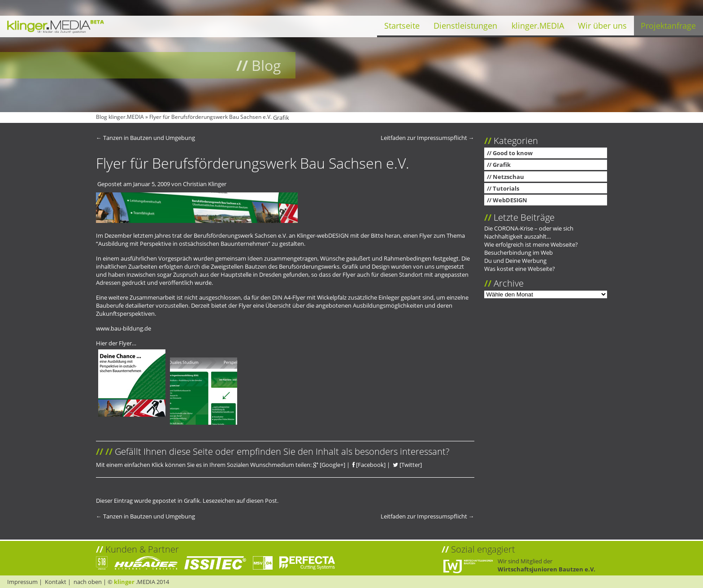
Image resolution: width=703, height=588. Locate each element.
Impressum (22, 582)
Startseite (402, 26)
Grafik (281, 118)
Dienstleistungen (465, 26)
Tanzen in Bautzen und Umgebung (145, 138)
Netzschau (508, 177)
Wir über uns (602, 26)
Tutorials (506, 188)
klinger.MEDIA (538, 26)
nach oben (88, 582)
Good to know (513, 153)
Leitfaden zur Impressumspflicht (427, 138)
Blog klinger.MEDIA (120, 117)
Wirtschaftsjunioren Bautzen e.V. (547, 569)
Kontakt (56, 582)
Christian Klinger (205, 184)
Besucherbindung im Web (519, 253)
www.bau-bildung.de (124, 328)
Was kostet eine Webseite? (520, 269)
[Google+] (329, 465)
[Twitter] (407, 465)
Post (271, 501)
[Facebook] (369, 465)
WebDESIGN (510, 200)
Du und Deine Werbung (515, 261)
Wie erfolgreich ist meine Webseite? (531, 244)
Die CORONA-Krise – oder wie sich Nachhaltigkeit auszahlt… (529, 232)
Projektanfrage (668, 26)
